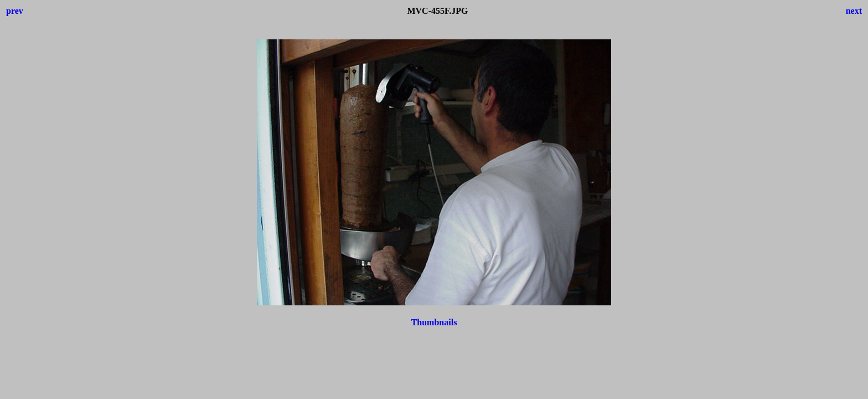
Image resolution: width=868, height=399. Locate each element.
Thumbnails (434, 322)
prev (15, 11)
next (854, 11)
